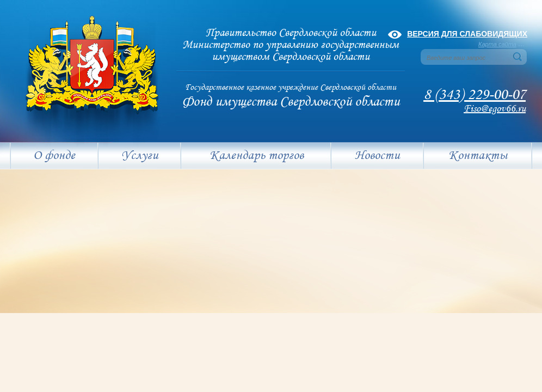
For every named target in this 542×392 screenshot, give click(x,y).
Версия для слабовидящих (467, 34)
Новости (377, 156)
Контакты (478, 156)
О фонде (54, 156)
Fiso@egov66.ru (495, 109)
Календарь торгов (257, 156)
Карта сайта (497, 44)
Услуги (140, 156)
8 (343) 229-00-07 (475, 95)
